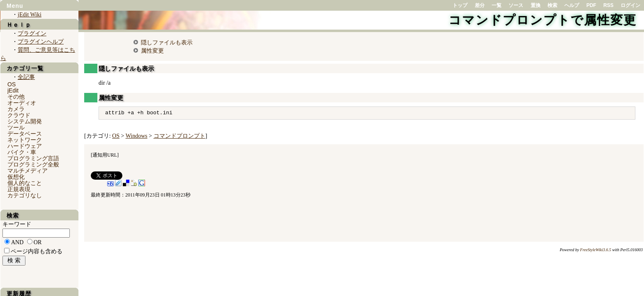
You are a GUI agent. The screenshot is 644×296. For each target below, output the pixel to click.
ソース (516, 5)
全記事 (26, 77)
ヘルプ (572, 5)
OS (116, 136)
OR (38, 242)
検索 (552, 5)
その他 (16, 97)
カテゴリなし (25, 195)
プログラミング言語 (33, 158)
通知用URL (105, 155)
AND (17, 242)
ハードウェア (25, 146)
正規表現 (19, 189)
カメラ (16, 109)
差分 (480, 5)
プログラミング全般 (33, 164)
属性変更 (152, 51)
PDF (591, 5)
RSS (608, 5)
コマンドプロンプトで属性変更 (543, 20)
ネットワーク (25, 140)
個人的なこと (25, 183)
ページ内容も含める (37, 251)
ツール (16, 127)
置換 (536, 5)
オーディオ (22, 103)
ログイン (630, 5)
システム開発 (25, 121)
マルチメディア (28, 171)
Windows (137, 136)
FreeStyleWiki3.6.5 (596, 250)
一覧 (497, 5)
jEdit (13, 90)
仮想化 (16, 177)
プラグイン (32, 34)
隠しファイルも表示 (167, 42)
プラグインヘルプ (41, 42)
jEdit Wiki (30, 15)
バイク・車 (22, 152)
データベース (25, 134)
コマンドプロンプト (179, 136)
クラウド (19, 115)
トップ (460, 5)
